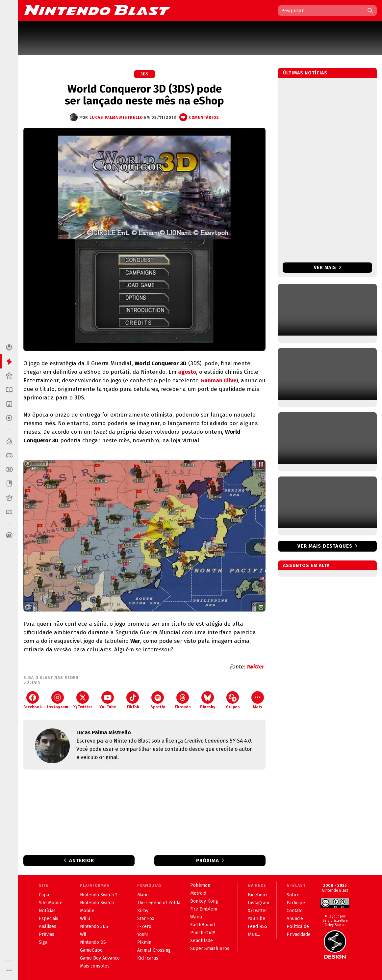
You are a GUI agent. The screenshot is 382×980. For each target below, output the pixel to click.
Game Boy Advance (100, 958)
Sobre (293, 895)
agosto (187, 372)
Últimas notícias (305, 73)
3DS (145, 74)
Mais (258, 700)
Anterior (82, 860)
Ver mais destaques (325, 546)
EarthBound (203, 925)
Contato (295, 911)
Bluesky (208, 700)
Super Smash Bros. (210, 949)
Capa (44, 895)
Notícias (47, 911)
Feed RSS (258, 926)
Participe (296, 903)
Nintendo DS (93, 942)
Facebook (33, 700)
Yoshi (142, 934)
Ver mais (328, 268)
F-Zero (144, 926)
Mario (143, 895)
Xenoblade (202, 941)
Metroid (198, 893)
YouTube (108, 700)
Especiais (49, 919)
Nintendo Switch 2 (99, 895)
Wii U (85, 919)
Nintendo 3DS (94, 926)
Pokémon (200, 885)
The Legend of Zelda (159, 903)
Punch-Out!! (203, 933)
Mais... (254, 934)
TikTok (133, 700)
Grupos (233, 700)
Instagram (58, 700)
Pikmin (144, 942)
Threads (183, 700)
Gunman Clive (218, 381)
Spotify (158, 700)
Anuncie (295, 919)
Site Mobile (51, 903)
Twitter (256, 667)
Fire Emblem (204, 909)
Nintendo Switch (97, 903)
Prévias (47, 934)
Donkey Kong (204, 901)
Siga (43, 942)
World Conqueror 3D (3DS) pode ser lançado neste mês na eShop (144, 95)
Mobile (87, 911)
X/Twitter (83, 700)
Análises (48, 926)
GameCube (91, 950)
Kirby (143, 911)
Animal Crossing (154, 950)
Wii (83, 934)
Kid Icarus (148, 958)
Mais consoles (95, 966)
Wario (196, 917)
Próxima (208, 860)
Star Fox (146, 919)
